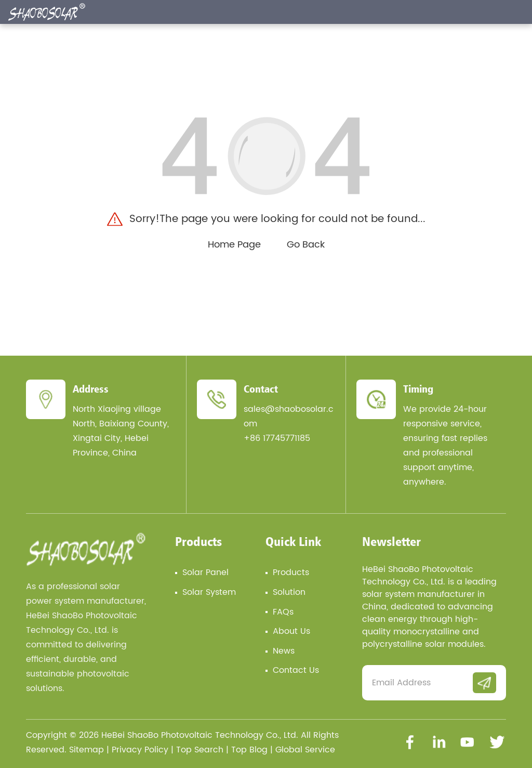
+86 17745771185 (277, 438)
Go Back (306, 245)
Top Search (200, 750)
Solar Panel (205, 572)
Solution (289, 592)
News (284, 651)
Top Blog (249, 750)
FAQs (283, 612)
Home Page (234, 245)
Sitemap (87, 750)
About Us (291, 631)
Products (198, 541)
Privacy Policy (140, 750)
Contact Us (296, 670)
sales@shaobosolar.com (289, 416)
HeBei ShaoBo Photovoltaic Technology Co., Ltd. (200, 735)
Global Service (305, 750)
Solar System (209, 592)
